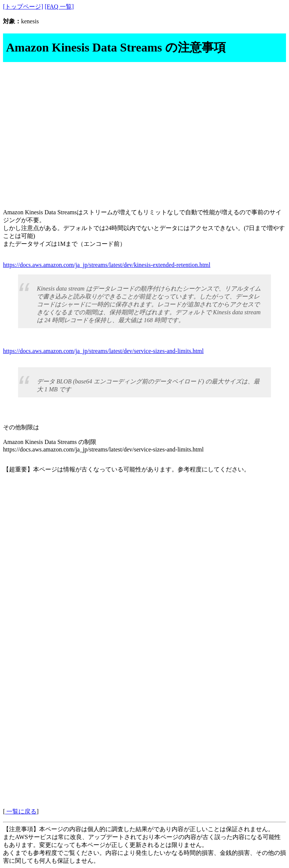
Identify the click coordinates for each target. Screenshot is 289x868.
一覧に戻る (21, 811)
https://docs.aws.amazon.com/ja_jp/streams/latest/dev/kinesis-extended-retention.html (107, 265)
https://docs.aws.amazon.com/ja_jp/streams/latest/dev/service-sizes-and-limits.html (103, 351)
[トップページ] (23, 7)
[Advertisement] (144, 130)
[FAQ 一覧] (59, 7)
